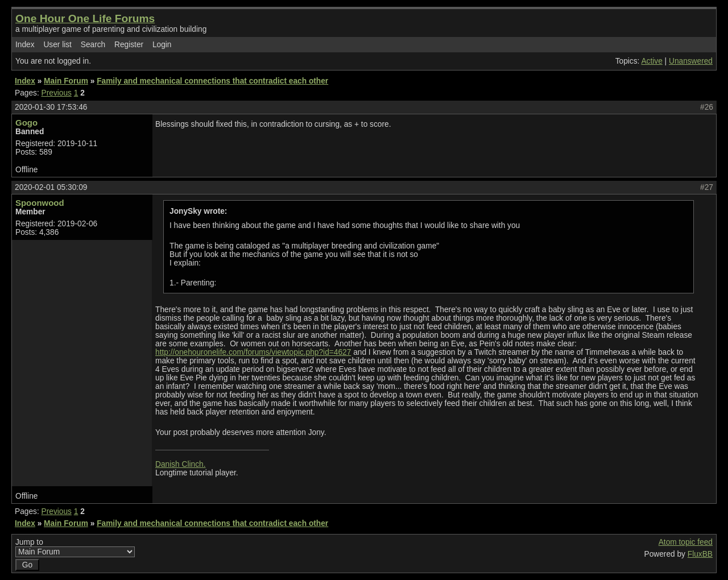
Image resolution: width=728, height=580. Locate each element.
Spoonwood (40, 203)
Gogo (26, 123)
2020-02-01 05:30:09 (51, 187)
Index (25, 45)
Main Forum (66, 81)
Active (652, 61)
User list (57, 45)
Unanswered (691, 61)
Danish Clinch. (180, 464)
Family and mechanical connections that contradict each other (212, 81)
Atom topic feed (686, 542)
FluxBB (700, 554)
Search (93, 45)
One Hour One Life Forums (85, 18)
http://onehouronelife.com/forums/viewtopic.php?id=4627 (253, 352)
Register (129, 45)
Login (162, 45)
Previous (57, 93)
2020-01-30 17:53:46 (51, 107)
